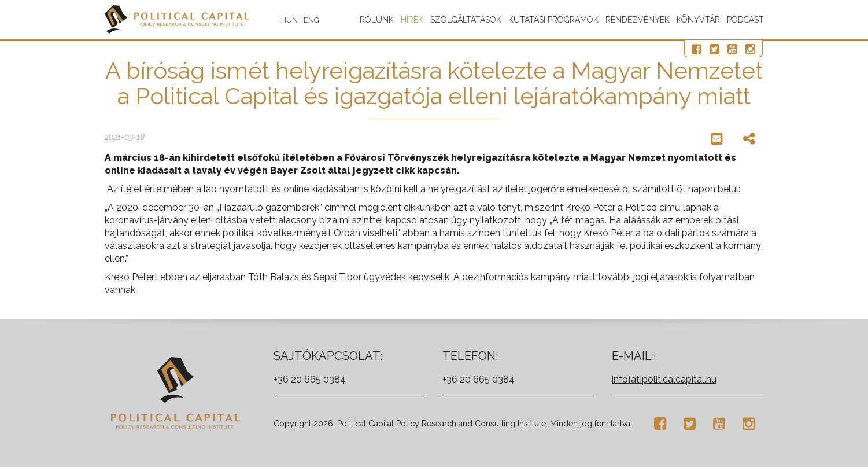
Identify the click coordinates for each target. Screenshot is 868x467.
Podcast (745, 20)
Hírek (412, 20)
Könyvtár (698, 20)
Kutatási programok (553, 20)
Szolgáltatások (466, 20)
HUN (289, 20)
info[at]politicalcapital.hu (664, 379)
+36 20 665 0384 (310, 379)
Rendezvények (638, 20)
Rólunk (377, 20)
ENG (311, 20)
